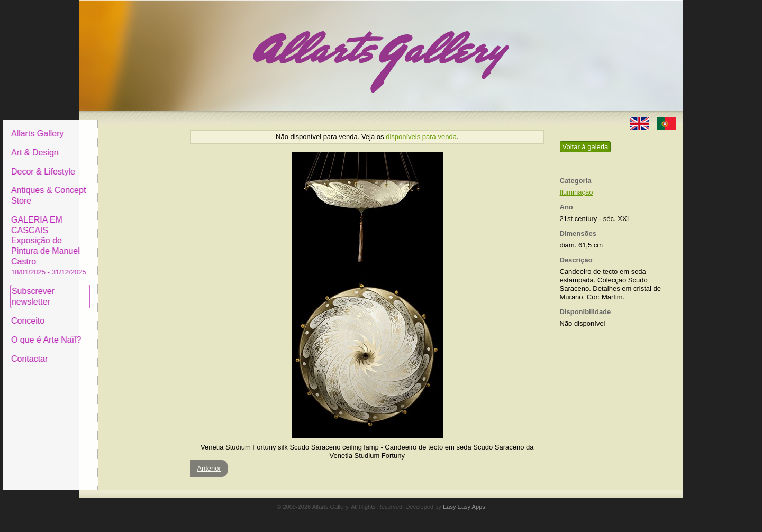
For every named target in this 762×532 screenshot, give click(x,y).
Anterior (209, 468)
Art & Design (115, 145)
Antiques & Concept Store (129, 187)
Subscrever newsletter (114, 288)
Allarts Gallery (118, 126)
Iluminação (577, 192)
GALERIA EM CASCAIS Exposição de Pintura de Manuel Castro (129, 237)
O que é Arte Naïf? (127, 332)
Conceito (108, 313)
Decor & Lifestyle (124, 163)
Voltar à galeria (586, 147)
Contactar (110, 350)
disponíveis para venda (421, 137)
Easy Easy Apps (464, 507)
